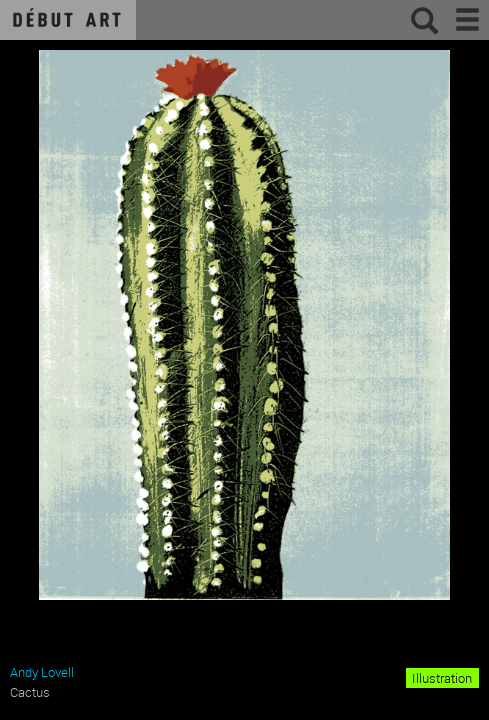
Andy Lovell (42, 672)
